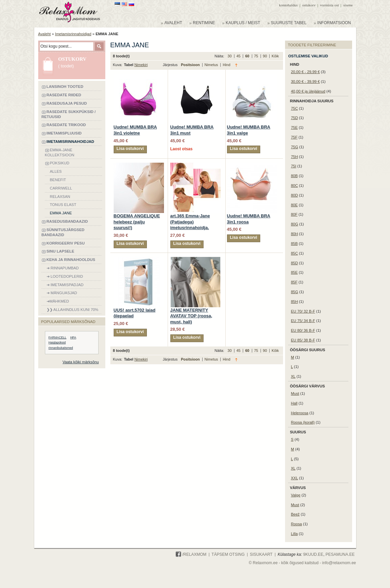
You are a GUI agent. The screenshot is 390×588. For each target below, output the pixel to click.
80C (295, 185)
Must (295, 393)
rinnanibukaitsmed (61, 348)
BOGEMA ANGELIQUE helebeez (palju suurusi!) (137, 222)
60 (248, 56)
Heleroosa (300, 413)
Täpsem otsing (228, 554)
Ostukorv (309, 5)
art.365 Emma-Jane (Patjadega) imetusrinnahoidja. (190, 222)
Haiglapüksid (57, 342)
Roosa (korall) (303, 422)
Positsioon (191, 65)
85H (295, 302)
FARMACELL (58, 337)
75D (295, 118)
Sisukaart (261, 554)
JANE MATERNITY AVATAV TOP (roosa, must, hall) (191, 316)
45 (239, 56)
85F (294, 282)
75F (294, 137)
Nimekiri (141, 65)
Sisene (348, 5)
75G (295, 147)
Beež (295, 514)
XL (293, 376)
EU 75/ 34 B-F (303, 321)
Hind (227, 65)
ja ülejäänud (308, 91)
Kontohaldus (288, 5)
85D (295, 263)
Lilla (294, 534)
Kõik (275, 56)
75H (295, 157)
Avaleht (45, 34)
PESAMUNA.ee (340, 554)
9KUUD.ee (313, 554)
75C (295, 108)
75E (294, 127)
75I (294, 166)
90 (265, 56)
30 (230, 56)
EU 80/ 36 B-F (303, 330)
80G (295, 224)
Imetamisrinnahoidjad (73, 34)
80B (294, 176)
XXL (295, 478)
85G (295, 292)
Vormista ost (329, 5)
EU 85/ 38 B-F (303, 340)
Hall (294, 403)
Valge (296, 495)
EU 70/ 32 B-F (303, 311)
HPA (73, 337)
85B (294, 244)
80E (294, 205)
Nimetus (212, 65)
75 (257, 56)
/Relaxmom (191, 554)
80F (294, 214)
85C (295, 253)
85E (294, 272)
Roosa (297, 524)
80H (295, 234)
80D (295, 195)
